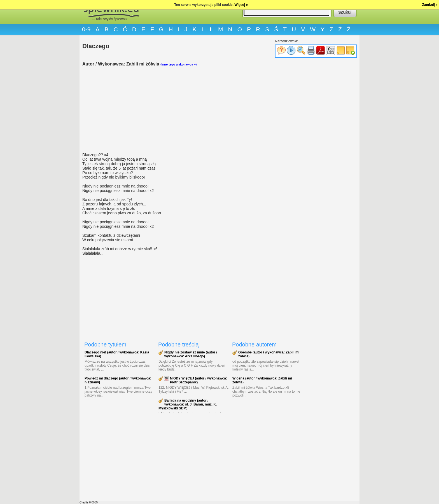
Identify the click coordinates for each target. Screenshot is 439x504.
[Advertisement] (194, 109)
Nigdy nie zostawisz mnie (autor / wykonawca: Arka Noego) (191, 354)
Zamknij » (430, 5)
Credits (84, 502)
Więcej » (241, 5)
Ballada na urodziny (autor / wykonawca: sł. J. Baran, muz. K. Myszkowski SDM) (188, 404)
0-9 (86, 29)
